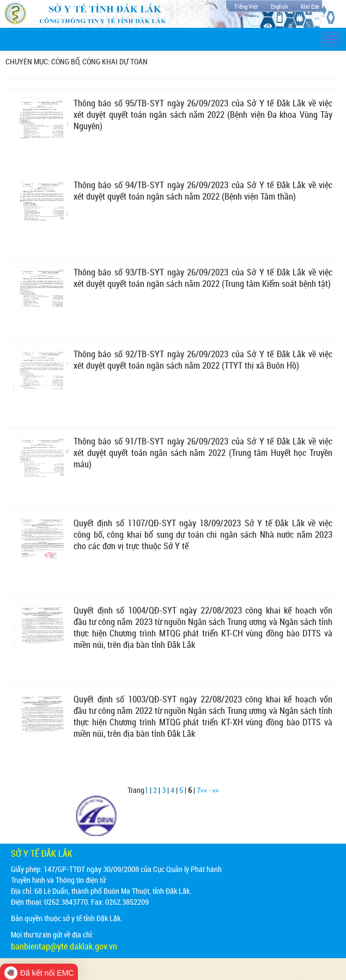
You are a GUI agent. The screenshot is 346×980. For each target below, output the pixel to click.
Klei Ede (310, 6)
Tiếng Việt (246, 6)
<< (204, 790)
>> (215, 790)
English (279, 6)
